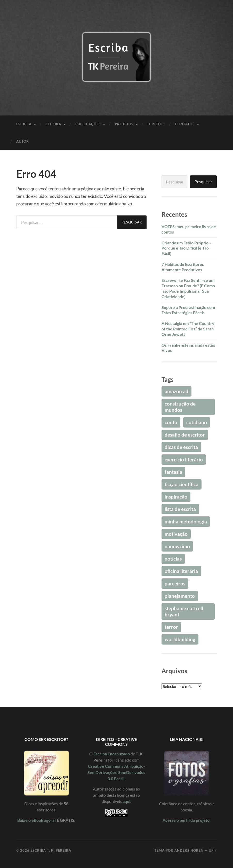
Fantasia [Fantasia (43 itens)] (173, 472)
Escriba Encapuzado (112, 754)
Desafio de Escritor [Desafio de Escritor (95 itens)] (185, 435)
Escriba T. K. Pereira (51, 850)
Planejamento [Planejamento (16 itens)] (180, 596)
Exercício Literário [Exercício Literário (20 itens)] (184, 459)
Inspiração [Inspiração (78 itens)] (176, 497)
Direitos (156, 124)
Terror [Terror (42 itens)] (171, 627)
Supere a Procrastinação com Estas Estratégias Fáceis (188, 310)
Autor (23, 141)
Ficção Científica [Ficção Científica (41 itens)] (182, 484)
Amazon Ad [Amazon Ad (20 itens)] (176, 391)
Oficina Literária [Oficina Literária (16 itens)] (181, 571)
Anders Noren (189, 850)
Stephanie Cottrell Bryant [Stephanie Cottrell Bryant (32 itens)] (184, 611)
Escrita (24, 124)
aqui (126, 801)
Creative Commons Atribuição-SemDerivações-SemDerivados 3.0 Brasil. (116, 772)
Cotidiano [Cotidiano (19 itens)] (197, 422)
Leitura (53, 124)
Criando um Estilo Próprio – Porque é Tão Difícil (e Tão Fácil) (187, 248)
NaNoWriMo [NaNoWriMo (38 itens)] (177, 546)
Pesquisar (203, 181)
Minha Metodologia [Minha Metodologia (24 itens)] (186, 521)
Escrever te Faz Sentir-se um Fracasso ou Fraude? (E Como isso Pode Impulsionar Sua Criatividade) (188, 288)
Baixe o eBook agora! (37, 820)
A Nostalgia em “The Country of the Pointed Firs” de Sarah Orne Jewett (188, 329)
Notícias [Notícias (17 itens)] (173, 559)
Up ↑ (213, 850)
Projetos (124, 124)
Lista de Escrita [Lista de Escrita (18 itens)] (180, 509)
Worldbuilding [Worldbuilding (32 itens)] (180, 639)
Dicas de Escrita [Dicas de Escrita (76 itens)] (181, 447)
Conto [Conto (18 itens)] (171, 422)
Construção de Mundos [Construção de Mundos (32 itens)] (180, 407)
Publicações (88, 124)
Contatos (185, 124)
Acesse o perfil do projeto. (187, 820)
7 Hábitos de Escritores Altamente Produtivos (183, 267)
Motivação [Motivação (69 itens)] (176, 534)
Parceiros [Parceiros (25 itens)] (175, 583)
